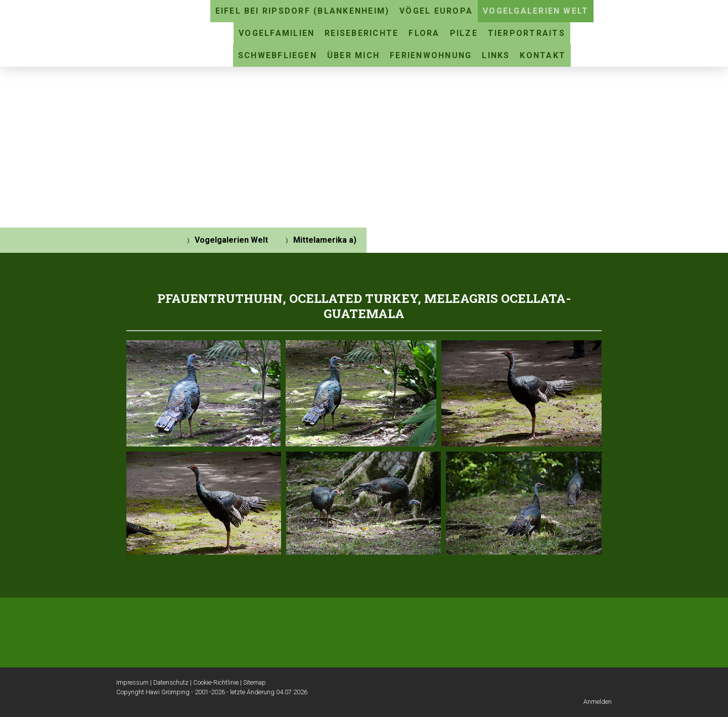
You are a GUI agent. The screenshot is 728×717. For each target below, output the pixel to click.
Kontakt (543, 55)
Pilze (464, 33)
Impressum (132, 682)
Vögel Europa (436, 11)
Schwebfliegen (278, 55)
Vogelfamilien (277, 33)
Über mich (353, 55)
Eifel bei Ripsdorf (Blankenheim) (303, 11)
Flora (424, 33)
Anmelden (598, 702)
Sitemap (255, 682)
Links (496, 55)
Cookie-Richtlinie (216, 682)
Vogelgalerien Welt (536, 11)
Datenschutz (171, 682)
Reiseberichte (361, 33)
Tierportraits (527, 33)
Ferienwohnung (431, 55)
